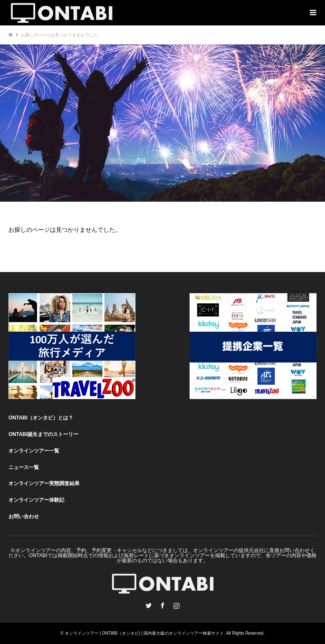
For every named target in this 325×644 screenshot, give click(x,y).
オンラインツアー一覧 (34, 451)
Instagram (176, 605)
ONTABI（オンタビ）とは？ (41, 418)
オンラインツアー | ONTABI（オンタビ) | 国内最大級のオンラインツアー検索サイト (144, 633)
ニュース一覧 (24, 467)
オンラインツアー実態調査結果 (44, 483)
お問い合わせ (24, 516)
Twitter (149, 605)
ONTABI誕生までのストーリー (43, 434)
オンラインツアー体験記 (36, 500)
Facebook (162, 605)
